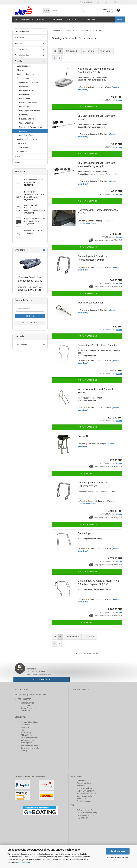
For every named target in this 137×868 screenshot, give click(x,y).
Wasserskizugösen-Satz (90, 303)
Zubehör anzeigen (24, 66)
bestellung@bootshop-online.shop (32, 695)
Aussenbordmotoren (25, 74)
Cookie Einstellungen (29, 708)
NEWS (120, 20)
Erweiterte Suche (30, 323)
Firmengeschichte (84, 783)
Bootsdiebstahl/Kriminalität (88, 793)
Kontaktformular (27, 705)
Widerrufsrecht (27, 735)
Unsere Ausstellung (85, 788)
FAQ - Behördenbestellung (87, 813)
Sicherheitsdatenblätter (30, 748)
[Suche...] (47, 10)
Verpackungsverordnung (31, 745)
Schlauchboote (75, 20)
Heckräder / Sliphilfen (28, 103)
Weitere (91, 20)
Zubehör (18, 61)
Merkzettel (117, 2)
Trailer (17, 156)
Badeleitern (24, 86)
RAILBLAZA (22, 143)
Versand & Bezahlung (29, 722)
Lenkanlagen (24, 107)
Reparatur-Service (84, 799)
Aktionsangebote (24, 20)
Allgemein (21, 70)
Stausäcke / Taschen (28, 135)
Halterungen (24, 94)
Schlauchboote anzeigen (29, 82)
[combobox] (72, 51)
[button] (86, 2)
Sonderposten (23, 147)
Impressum (25, 711)
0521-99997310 (25, 699)
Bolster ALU (84, 436)
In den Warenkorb (87, 107)
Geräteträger (84, 533)
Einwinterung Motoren (86, 796)
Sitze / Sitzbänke (26, 123)
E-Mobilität (43, 20)
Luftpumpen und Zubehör (30, 111)
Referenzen (81, 786)
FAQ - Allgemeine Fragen (87, 810)
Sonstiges (23, 131)
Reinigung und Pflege (28, 119)
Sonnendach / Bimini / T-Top (31, 127)
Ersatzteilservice (22, 55)
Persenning (24, 115)
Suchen (30, 316)
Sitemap (24, 751)
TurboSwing (22, 151)
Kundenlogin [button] (102, 2)
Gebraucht (19, 162)
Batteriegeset (26, 743)
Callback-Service (27, 703)
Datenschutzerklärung (24, 862)
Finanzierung (26, 733)
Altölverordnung (27, 740)
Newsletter (25, 728)
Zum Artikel (87, 474)
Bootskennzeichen (27, 90)
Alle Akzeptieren (118, 851)
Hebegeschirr (25, 99)
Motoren (58, 20)
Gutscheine (25, 725)
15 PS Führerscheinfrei (86, 791)
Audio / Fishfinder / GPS (27, 139)
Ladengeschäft (83, 781)
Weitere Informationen (118, 858)
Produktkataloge (83, 801)
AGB (22, 730)
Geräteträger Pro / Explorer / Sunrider (97, 345)
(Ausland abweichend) (87, 224)
